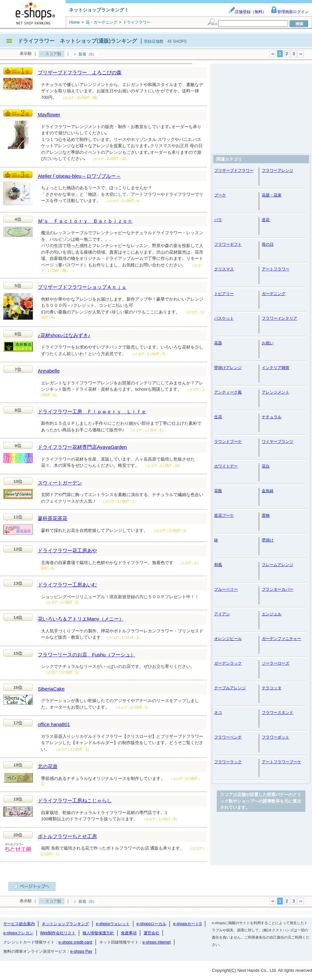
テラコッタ (272, 688)
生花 (218, 417)
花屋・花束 (272, 195)
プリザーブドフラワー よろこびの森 (80, 72)
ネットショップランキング (65, 924)
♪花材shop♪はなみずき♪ (64, 335)
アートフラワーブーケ (281, 762)
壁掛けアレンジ (228, 368)
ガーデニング (274, 294)
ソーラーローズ (276, 663)
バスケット (224, 318)
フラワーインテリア (279, 318)
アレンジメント (276, 392)
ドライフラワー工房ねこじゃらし (75, 800)
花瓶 (218, 491)
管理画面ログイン (290, 12)
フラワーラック (228, 762)
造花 (266, 220)
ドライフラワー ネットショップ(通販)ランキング (77, 41)
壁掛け (268, 540)
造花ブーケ (224, 515)
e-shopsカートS (187, 924)
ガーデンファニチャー (281, 639)
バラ (218, 220)
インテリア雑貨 (276, 368)
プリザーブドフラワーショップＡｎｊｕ (82, 287)
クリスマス (224, 269)
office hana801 (54, 724)
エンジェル (272, 614)
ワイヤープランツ (278, 442)
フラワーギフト (228, 244)
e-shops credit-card (75, 942)
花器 (218, 343)
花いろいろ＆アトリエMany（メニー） (81, 619)
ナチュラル (272, 417)
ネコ (218, 713)
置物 (266, 515)
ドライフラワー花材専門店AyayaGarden (82, 447)
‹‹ (273, 54)
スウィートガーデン (60, 483)
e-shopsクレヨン (18, 933)
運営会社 (151, 933)
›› (301, 54)
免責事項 (129, 933)
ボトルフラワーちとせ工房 (67, 836)
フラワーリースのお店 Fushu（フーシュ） (87, 655)
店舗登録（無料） (247, 12)
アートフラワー (276, 269)
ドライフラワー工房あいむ (67, 585)
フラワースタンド (278, 713)
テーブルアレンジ (230, 688)
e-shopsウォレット (113, 924)
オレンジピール (228, 639)
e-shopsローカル (152, 924)
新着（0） (88, 54)
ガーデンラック (228, 663)
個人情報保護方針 (98, 933)
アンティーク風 (228, 392)
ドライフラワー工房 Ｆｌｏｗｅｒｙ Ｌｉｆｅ (92, 411)
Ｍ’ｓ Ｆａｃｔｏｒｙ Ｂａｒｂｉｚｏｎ (85, 221)
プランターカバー (278, 589)
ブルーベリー (226, 589)
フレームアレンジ (278, 565)
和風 (218, 565)
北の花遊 (48, 766)
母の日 (268, 244)
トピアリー (224, 294)
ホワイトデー (226, 466)
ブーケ (220, 195)
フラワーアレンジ (278, 171)
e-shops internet (157, 942)
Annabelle (49, 371)
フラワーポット (276, 737)
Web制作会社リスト (58, 933)
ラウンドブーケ (228, 442)
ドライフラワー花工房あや (67, 550)
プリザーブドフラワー (234, 171)
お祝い (268, 343)
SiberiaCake (51, 689)
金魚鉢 (268, 491)
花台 (266, 466)
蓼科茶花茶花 (53, 518)
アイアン (222, 614)
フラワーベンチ (228, 737)
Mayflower (49, 114)
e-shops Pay (81, 951)
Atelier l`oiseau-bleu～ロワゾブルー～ (79, 176)
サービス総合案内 (19, 924)
